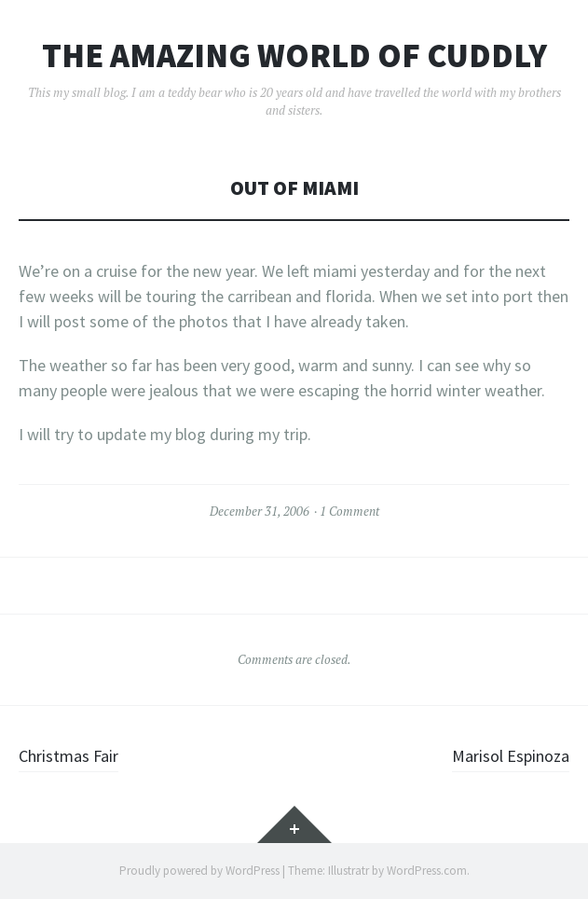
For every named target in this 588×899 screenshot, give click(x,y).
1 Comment (349, 511)
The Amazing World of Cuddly (294, 56)
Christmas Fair (68, 756)
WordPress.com (427, 871)
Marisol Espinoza (511, 756)
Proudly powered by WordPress (199, 871)
